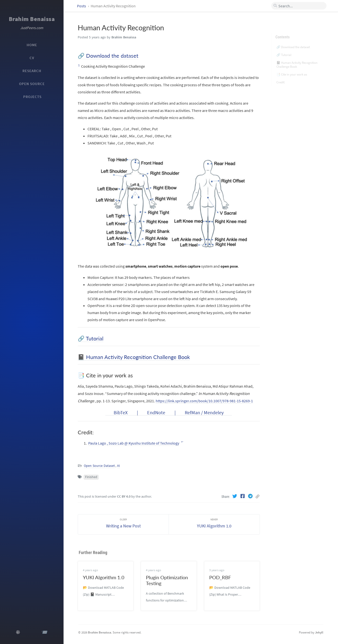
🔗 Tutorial (91, 338)
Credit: (281, 77)
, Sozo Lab (116, 443)
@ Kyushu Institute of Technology (152, 443)
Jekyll (319, 632)
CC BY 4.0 (124, 497)
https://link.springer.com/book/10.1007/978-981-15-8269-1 (204, 401)
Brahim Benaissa (32, 19)
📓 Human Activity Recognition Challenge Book (134, 357)
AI (119, 466)
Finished (91, 477)
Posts (82, 6)
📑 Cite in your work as (292, 69)
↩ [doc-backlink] (182, 442)
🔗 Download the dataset (108, 56)
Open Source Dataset (99, 466)
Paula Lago (97, 443)
